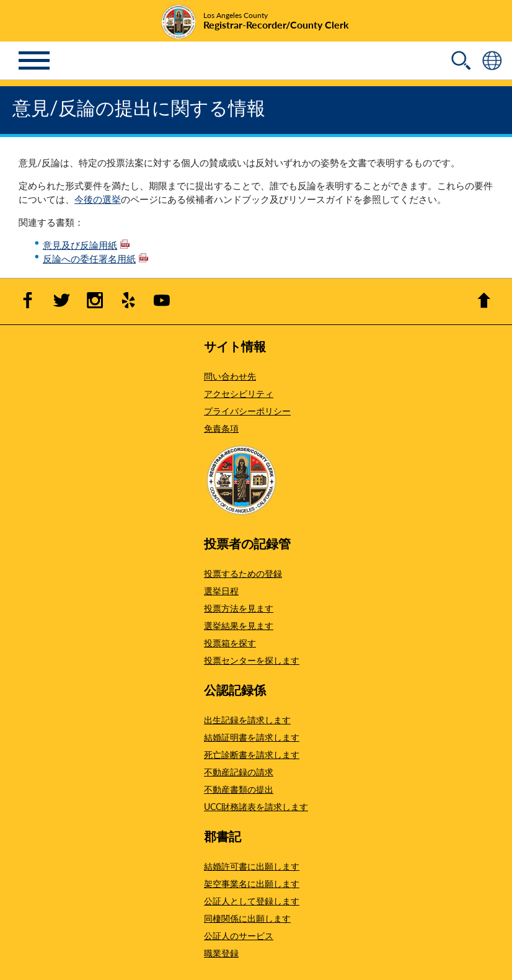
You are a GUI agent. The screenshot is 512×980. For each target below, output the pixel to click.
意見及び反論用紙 (86, 245)
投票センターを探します (252, 660)
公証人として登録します (252, 901)
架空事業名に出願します (252, 883)
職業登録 (221, 953)
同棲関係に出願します (247, 918)
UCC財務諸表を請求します (256, 806)
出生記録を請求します (247, 719)
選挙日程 (221, 590)
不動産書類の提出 (239, 789)
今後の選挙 (98, 199)
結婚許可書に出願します (252, 866)
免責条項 (221, 428)
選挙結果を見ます (239, 625)
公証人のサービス (239, 935)
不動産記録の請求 (239, 772)
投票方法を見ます (239, 608)
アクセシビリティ (239, 393)
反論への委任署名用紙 (95, 258)
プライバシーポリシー (247, 411)
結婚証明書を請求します (252, 737)
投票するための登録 (243, 573)
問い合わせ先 (230, 376)
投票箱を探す (230, 643)
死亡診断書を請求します (252, 754)
